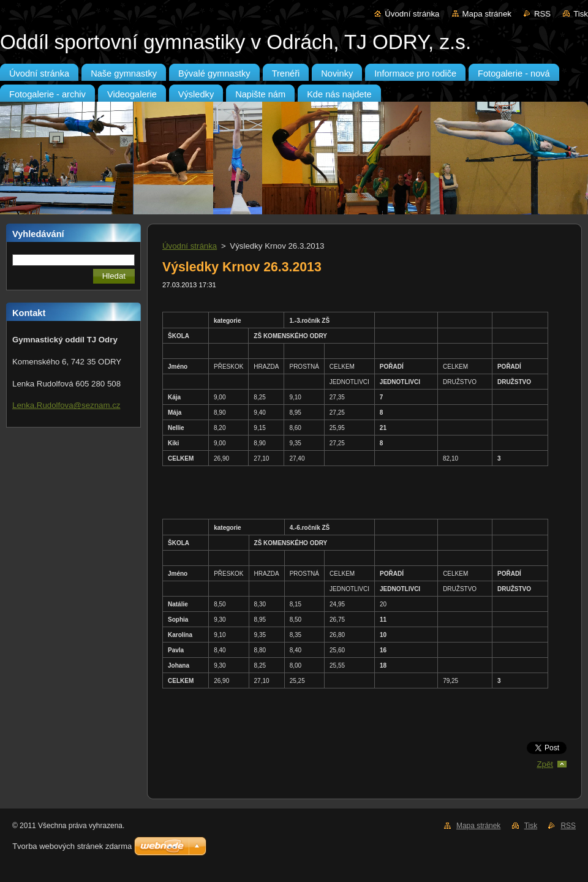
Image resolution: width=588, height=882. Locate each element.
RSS (542, 14)
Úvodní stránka (412, 14)
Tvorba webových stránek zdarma (72, 846)
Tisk (581, 14)
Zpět (545, 764)
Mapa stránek (487, 14)
